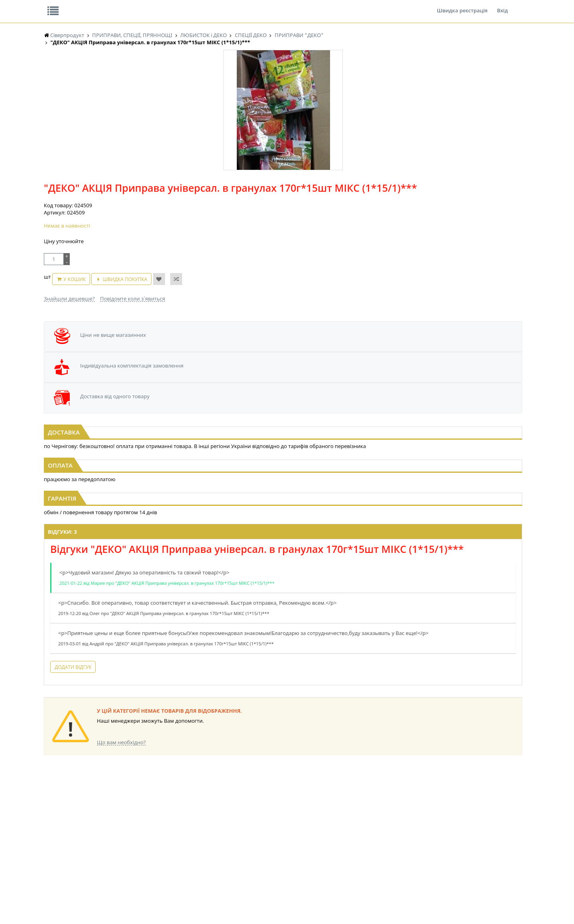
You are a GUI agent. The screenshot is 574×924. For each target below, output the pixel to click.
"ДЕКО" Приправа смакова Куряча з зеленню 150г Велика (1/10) (449, 369)
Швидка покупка (328, 200)
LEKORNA (122, 814)
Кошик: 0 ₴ (473, 84)
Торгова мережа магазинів (283, 670)
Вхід (502, 6)
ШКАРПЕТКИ (393, 837)
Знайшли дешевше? (241, 216)
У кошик (277, 200)
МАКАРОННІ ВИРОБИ (202, 859)
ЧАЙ (49, 844)
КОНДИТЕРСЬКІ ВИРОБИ (206, 829)
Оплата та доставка (215, 84)
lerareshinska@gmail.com (109, 905)
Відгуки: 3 (176, 476)
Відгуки (99, 6)
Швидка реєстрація (462, 6)
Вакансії (137, 6)
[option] (124, 192)
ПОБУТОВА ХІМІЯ (398, 844)
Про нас (62, 6)
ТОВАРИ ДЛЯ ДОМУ (334, 844)
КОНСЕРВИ (191, 844)
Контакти (177, 6)
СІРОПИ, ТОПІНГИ (199, 837)
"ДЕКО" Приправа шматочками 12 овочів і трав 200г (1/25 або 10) (287, 369)
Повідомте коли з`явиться (304, 216)
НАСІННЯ (121, 821)
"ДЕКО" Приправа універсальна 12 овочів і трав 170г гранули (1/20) (125, 369)
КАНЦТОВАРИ (394, 829)
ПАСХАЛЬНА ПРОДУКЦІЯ (273, 844)
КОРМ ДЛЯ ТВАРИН (200, 852)
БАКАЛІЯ (54, 859)
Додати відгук (187, 630)
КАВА (50, 852)
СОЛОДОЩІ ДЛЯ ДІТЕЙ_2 (340, 821)
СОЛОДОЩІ (325, 814)
